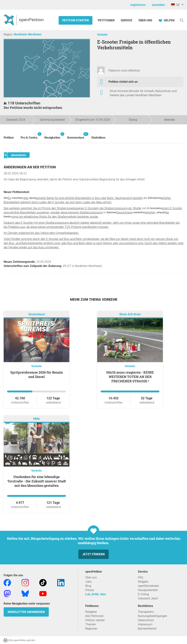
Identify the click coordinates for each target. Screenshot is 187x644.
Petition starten (76, 20)
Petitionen (107, 20)
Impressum (145, 624)
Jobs (88, 582)
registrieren (138, 5)
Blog (88, 586)
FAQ (141, 577)
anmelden (158, 5)
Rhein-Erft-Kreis (130, 314)
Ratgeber (91, 612)
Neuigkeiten (52, 136)
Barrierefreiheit (147, 629)
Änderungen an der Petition (30, 167)
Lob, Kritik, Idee (96, 594)
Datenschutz (146, 620)
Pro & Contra (29, 136)
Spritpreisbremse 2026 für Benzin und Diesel (37, 374)
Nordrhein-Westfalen (28, 34)
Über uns (91, 577)
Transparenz (146, 612)
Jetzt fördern (93, 554)
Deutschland (37, 314)
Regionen (91, 629)
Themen (91, 624)
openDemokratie (148, 586)
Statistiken (98, 138)
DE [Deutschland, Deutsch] (175, 5)
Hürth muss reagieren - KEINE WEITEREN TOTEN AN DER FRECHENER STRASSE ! (130, 377)
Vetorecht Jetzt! (148, 598)
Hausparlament (148, 590)
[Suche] (182, 20)
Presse (90, 590)
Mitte (37, 419)
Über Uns (145, 20)
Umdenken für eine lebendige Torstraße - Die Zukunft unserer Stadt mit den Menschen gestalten (37, 481)
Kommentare (76, 136)
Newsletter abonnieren (26, 612)
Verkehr (102, 35)
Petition (9, 138)
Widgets (143, 582)
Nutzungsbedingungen (152, 616)
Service (126, 20)
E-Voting (143, 594)
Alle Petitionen (95, 616)
